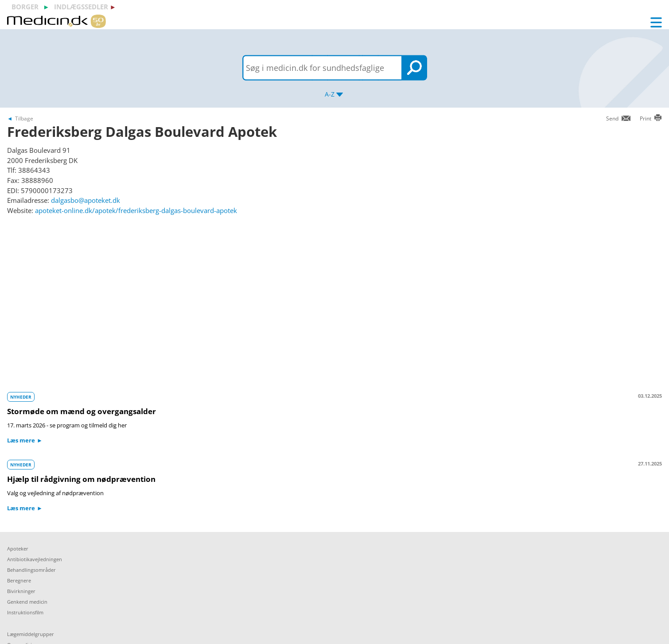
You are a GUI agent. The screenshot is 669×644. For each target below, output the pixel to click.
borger (25, 7)
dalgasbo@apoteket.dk (86, 200)
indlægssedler (81, 7)
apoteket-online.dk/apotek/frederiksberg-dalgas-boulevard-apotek (136, 210)
